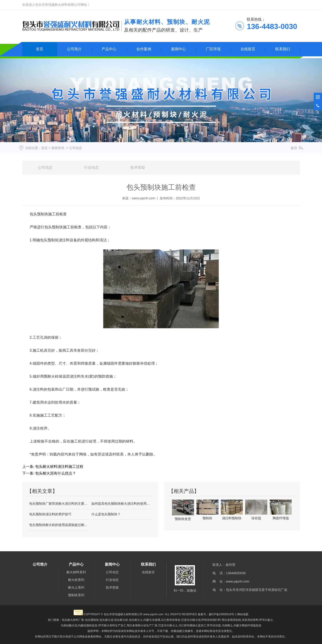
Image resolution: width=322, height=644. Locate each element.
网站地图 (243, 614)
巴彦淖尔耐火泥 (191, 620)
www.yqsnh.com (143, 198)
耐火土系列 (76, 587)
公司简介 (74, 49)
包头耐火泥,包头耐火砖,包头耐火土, (122, 620)
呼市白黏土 (266, 620)
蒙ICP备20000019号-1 (223, 614)
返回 (294, 148)
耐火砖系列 (76, 580)
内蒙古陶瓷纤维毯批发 (247, 625)
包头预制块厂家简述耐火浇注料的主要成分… (59, 504)
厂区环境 (213, 49)
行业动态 (91, 167)
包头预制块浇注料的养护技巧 (50, 514)
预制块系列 (76, 595)
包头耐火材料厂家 (73, 620)
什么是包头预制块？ (106, 514)
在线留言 (248, 49)
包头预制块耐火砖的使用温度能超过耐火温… (59, 525)
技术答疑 (138, 167)
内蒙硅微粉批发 (88, 625)
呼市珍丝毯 (214, 625)
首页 (40, 49)
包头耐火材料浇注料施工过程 (59, 467)
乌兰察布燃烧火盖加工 (192, 625)
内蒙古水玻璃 (152, 620)
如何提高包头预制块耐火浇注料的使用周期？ (121, 504)
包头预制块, (92, 620)
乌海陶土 (227, 625)
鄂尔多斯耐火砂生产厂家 (142, 625)
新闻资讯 (58, 148)
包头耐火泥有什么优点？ (55, 473)
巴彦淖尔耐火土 (168, 625)
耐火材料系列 (76, 572)
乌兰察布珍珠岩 (171, 620)
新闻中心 (178, 49)
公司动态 (45, 167)
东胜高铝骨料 (250, 620)
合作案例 (144, 49)
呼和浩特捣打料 (211, 620)
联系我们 (283, 49)
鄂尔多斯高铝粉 (231, 620)
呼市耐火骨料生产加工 (112, 625)
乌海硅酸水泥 (69, 625)
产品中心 (109, 49)
